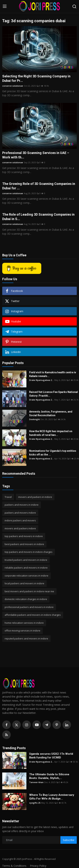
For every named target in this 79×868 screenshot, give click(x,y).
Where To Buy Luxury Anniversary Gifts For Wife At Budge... (52, 797)
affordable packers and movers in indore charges (33, 615)
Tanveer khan (36, 782)
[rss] (7, 735)
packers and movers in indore (22, 505)
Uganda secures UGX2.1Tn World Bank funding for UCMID (51, 756)
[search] (74, 6)
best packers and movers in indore (24, 544)
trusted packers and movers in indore (26, 560)
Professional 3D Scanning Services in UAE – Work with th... (36, 155)
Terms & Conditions (14, 866)
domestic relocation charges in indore (26, 599)
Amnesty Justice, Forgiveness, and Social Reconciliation (51, 413)
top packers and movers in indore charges (29, 552)
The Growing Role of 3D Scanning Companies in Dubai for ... (39, 186)
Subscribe (69, 840)
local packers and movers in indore (24, 583)
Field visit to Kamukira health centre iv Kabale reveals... (53, 374)
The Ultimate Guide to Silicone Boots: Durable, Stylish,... (49, 776)
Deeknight (34, 419)
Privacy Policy (38, 866)
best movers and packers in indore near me (29, 591)
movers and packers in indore (35, 497)
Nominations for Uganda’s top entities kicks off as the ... (53, 453)
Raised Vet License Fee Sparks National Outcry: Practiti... (54, 394)
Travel (8, 497)
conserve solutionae (13, 86)
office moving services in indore (22, 631)
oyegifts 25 (35, 803)
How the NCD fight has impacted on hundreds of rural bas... (51, 433)
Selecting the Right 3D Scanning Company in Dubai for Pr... (36, 78)
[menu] (5, 6)
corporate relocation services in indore (26, 576)
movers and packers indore (20, 528)
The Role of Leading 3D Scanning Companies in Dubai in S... (38, 217)
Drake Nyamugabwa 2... (41, 380)
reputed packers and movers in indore (26, 639)
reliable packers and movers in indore (26, 568)
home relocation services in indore (24, 623)
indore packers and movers (20, 520)
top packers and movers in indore (24, 536)
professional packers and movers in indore (29, 607)
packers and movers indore (20, 513)
